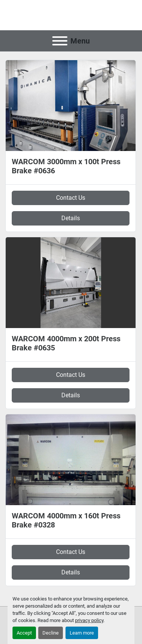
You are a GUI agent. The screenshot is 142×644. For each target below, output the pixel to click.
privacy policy (89, 620)
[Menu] (60, 41)
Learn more (82, 633)
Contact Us (71, 198)
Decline (51, 633)
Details (71, 218)
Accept (24, 633)
